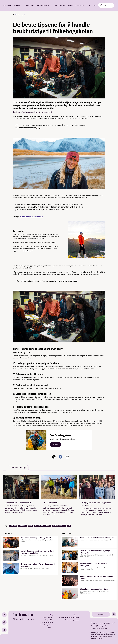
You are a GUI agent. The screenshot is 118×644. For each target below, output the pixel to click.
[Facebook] (4, 615)
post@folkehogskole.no (101, 626)
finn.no (31, 526)
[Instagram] (4, 622)
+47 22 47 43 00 (98, 623)
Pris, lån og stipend (58, 5)
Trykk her (55, 444)
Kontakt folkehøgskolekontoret (69, 617)
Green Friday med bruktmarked (32, 217)
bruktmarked (22, 526)
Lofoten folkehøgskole (59, 526)
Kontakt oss (80, 5)
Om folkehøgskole (43, 5)
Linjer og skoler (48, 617)
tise (69, 526)
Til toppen (101, 614)
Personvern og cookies (72, 620)
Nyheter (70, 5)
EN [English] (94, 5)
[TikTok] (4, 630)
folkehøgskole (39, 526)
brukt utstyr (13, 526)
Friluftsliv (48, 526)
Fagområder (29, 5)
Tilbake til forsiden (21, 15)
